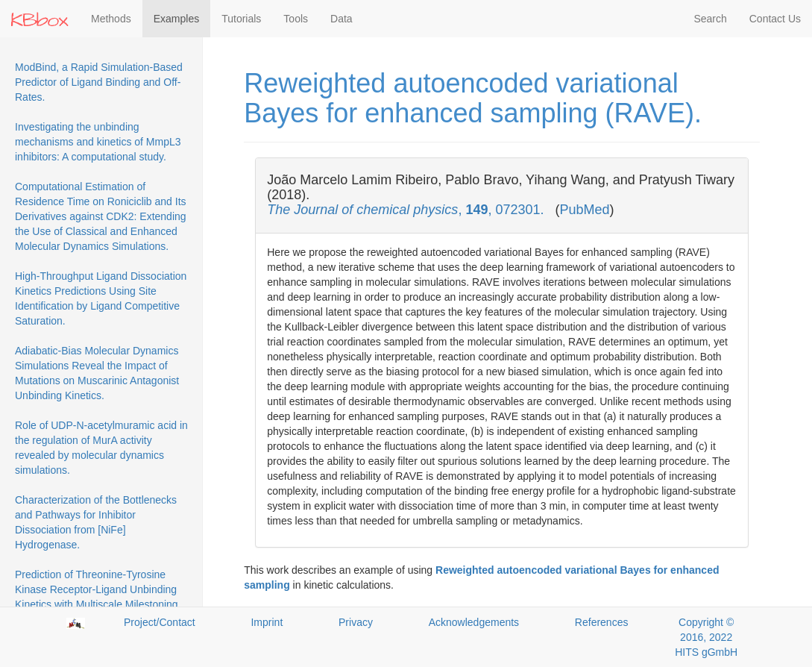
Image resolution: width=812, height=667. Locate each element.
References (602, 622)
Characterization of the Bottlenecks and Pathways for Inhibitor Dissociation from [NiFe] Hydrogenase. (96, 522)
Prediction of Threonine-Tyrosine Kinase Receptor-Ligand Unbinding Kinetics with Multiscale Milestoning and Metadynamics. (97, 597)
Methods (111, 19)
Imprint (267, 622)
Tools (296, 19)
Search (710, 19)
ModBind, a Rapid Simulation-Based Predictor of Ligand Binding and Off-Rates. (99, 82)
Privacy (356, 622)
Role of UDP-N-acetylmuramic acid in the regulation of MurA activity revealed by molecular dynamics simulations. (101, 448)
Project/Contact (160, 622)
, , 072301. (407, 210)
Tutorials (241, 19)
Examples (176, 19)
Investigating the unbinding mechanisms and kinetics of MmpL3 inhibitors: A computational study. (98, 142)
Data (342, 19)
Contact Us (775, 19)
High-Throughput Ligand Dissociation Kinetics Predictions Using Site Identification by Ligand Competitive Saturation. (101, 298)
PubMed (585, 210)
